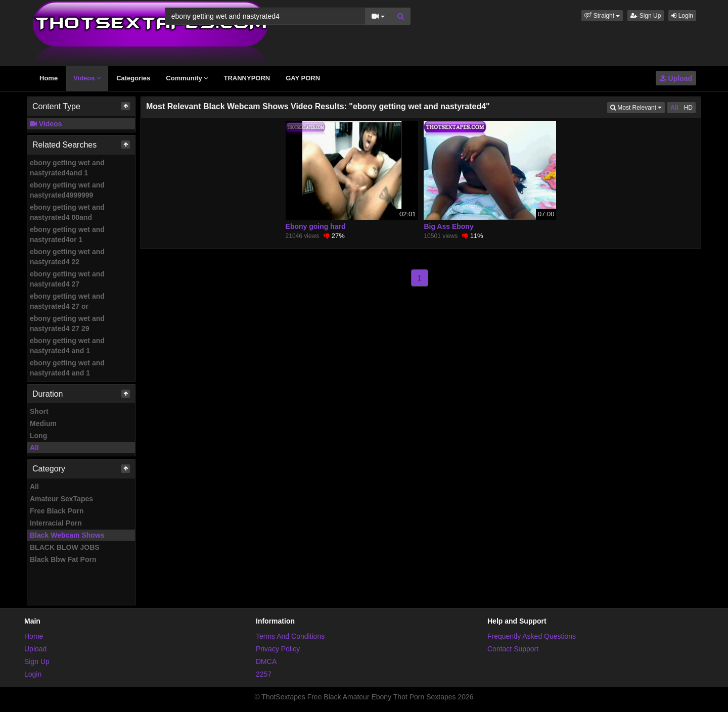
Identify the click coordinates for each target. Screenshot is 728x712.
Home (49, 78)
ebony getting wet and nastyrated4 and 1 (67, 346)
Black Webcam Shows (67, 535)
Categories (133, 78)
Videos (87, 78)
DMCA (266, 661)
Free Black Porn (57, 511)
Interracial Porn (56, 523)
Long (38, 436)
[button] (602, 16)
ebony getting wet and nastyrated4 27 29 (67, 323)
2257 (264, 674)
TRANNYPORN (247, 78)
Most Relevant (638, 107)
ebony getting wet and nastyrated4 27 (67, 279)
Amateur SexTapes (61, 499)
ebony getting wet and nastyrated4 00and (67, 212)
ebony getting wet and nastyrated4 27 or (67, 301)
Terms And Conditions (290, 636)
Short (39, 411)
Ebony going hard (316, 226)
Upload (676, 78)
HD (688, 108)
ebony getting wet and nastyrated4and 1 (67, 168)
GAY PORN (303, 78)
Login (682, 16)
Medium (43, 423)
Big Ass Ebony (448, 226)
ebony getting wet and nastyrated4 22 (67, 257)
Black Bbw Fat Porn (63, 559)
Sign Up (646, 16)
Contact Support (513, 649)
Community (187, 78)
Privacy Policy (278, 649)
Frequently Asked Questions (532, 636)
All (34, 448)
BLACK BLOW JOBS (65, 547)
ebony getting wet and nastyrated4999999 (67, 190)
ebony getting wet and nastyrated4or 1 (67, 234)
